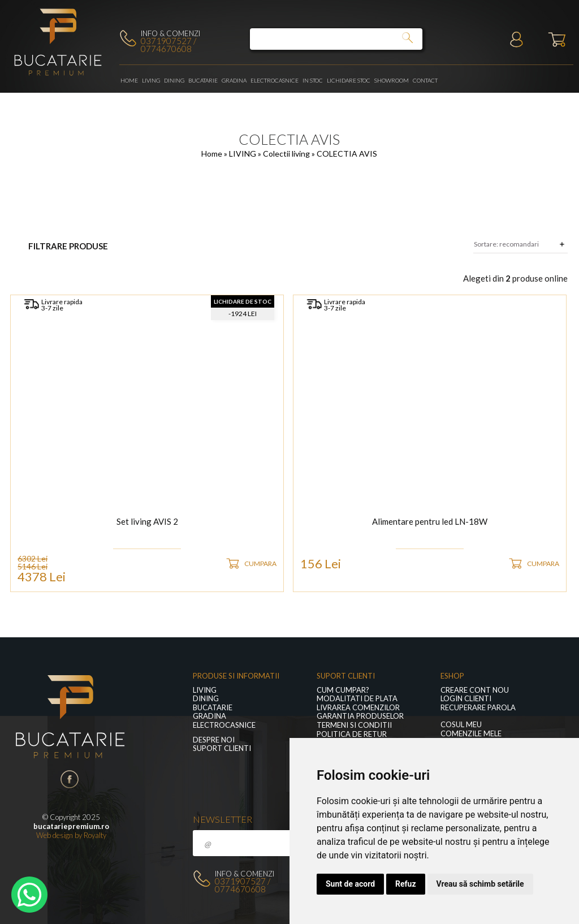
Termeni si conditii (354, 725)
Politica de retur (352, 734)
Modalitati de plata (357, 699)
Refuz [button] (406, 884)
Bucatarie (203, 80)
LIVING (151, 80)
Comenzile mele (471, 734)
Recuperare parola (478, 708)
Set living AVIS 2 (147, 522)
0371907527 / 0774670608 (168, 45)
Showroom (392, 80)
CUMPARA (260, 564)
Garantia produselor (360, 716)
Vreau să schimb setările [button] (480, 884)
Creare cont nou (475, 690)
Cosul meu (461, 725)
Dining (174, 80)
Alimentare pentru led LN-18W (430, 522)
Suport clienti (222, 748)
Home (129, 80)
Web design (55, 835)
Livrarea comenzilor (358, 708)
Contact (425, 80)
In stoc (313, 80)
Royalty (95, 835)
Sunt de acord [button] (350, 884)
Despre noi (214, 740)
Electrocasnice (275, 80)
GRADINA (234, 80)
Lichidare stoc (349, 80)
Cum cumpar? (343, 690)
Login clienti (466, 699)
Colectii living (287, 154)
